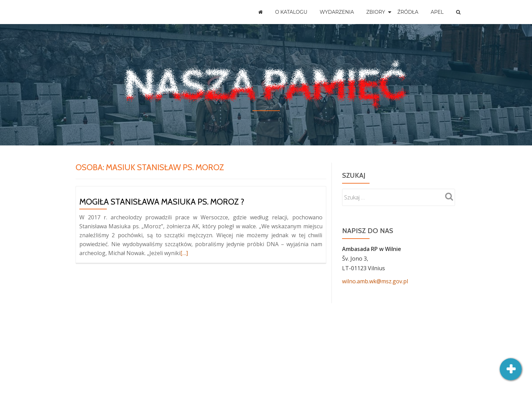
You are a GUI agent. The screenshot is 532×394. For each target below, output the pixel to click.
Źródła (408, 12)
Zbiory (376, 12)
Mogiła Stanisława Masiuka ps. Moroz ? (162, 202)
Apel (437, 12)
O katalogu (291, 12)
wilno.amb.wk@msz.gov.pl (375, 281)
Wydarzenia (337, 12)
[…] (184, 253)
